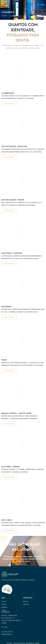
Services (26, 601)
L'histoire (4, 604)
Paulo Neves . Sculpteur (12, 253)
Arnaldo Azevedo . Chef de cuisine (16, 413)
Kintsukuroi (6, 307)
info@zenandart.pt (7, 634)
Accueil (4, 16)
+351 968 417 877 (7, 632)
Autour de (26, 604)
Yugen (4, 360)
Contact (4, 610)
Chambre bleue (8, 93)
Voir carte (4, 627)
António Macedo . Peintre (13, 200)
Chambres (4, 607)
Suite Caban (6, 520)
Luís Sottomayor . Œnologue (14, 146)
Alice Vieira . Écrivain (10, 467)
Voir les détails (9, 104)
